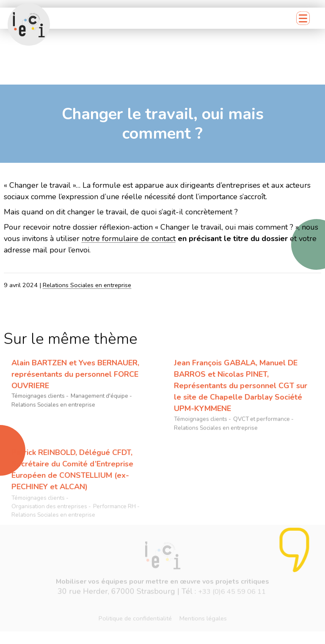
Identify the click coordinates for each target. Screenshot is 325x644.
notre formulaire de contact (129, 238)
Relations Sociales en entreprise (87, 285)
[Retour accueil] (29, 25)
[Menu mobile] (303, 18)
